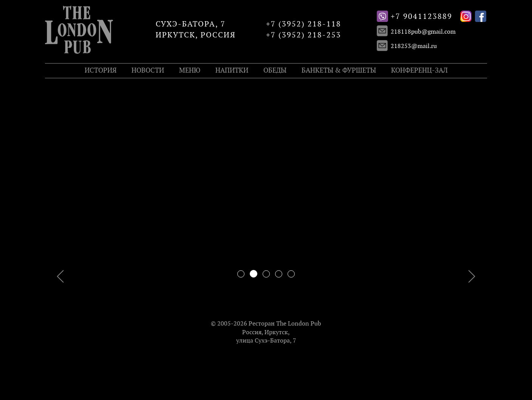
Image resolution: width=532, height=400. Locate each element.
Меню (190, 71)
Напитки (232, 71)
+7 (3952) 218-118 (304, 24)
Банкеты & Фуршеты (339, 71)
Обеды (275, 71)
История (101, 71)
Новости (148, 71)
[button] (78, 191)
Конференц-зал (419, 71)
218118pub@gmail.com (423, 32)
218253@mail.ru (414, 46)
